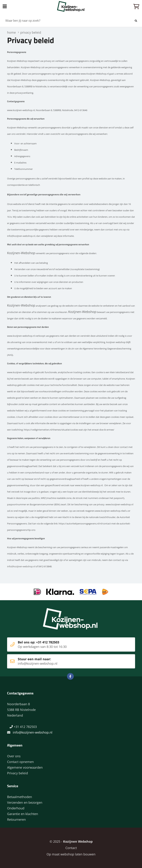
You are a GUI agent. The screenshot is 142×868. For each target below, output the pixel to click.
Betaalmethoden (20, 797)
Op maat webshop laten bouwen (71, 854)
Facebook (70, 676)
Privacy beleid (18, 773)
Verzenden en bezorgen (25, 802)
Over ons (14, 756)
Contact (71, 848)
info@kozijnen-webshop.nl (21, 566)
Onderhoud (16, 808)
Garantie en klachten (23, 814)
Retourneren (16, 819)
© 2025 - (71, 841)
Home (71, 6)
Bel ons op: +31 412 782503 (66, 644)
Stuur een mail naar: (66, 661)
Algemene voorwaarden (25, 767)
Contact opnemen (20, 762)
